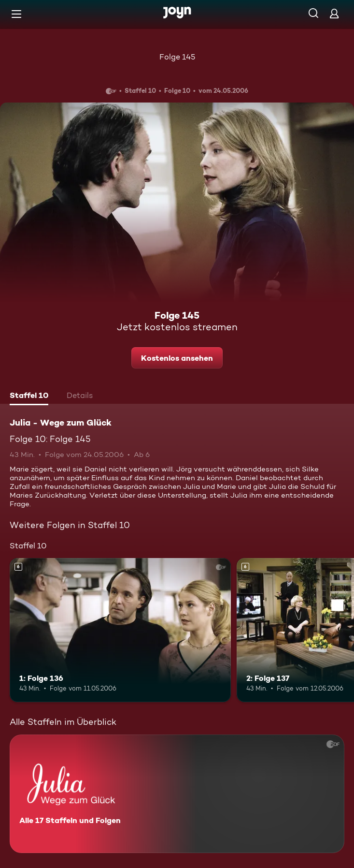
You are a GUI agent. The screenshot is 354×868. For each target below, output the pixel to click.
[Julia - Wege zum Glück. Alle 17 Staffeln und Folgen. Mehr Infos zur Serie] (177, 794)
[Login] (334, 13)
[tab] (29, 397)
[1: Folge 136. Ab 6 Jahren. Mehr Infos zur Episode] (120, 630)
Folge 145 (177, 57)
